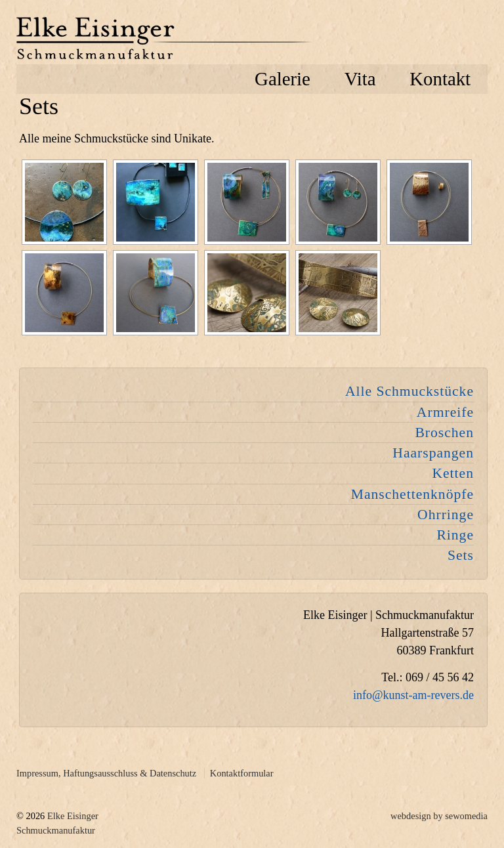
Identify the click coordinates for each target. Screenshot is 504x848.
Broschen (444, 433)
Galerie (283, 79)
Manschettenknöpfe (412, 494)
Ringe (455, 535)
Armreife (445, 412)
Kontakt (440, 79)
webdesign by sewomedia (439, 816)
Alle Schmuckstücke (409, 391)
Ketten (453, 473)
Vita (360, 79)
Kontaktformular (242, 773)
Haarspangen (433, 453)
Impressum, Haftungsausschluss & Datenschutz (106, 773)
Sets (461, 555)
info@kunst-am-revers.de (413, 695)
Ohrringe (446, 515)
